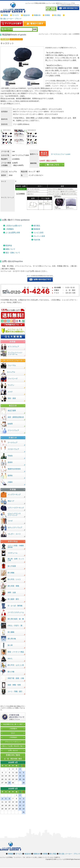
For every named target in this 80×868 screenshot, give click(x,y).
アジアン (11, 385)
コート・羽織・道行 (15, 691)
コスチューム (13, 553)
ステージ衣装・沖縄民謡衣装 (16, 546)
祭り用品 (57, 15)
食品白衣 (27, 15)
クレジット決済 (39, 236)
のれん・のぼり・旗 (15, 625)
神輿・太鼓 (12, 593)
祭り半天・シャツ (14, 579)
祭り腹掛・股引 (13, 599)
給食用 (10, 424)
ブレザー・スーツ (14, 534)
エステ (10, 392)
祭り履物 (11, 632)
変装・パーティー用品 (16, 652)
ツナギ (10, 521)
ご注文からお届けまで (14, 226)
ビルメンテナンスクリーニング (14, 514)
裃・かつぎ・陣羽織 (15, 606)
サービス (16, 15)
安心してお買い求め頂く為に (13, 746)
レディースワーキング (16, 508)
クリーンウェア (13, 430)
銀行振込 (37, 226)
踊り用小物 (12, 639)
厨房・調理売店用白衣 (16, 417)
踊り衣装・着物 (13, 586)
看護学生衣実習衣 (14, 469)
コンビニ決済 (38, 233)
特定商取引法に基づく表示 (13, 724)
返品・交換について (13, 253)
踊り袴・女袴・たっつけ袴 (16, 560)
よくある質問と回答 (13, 233)
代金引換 (37, 240)
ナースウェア (13, 443)
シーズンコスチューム (16, 612)
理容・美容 (12, 398)
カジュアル (11, 372)
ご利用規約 (13, 737)
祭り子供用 (12, 566)
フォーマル (12, 365)
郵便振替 (37, 229)
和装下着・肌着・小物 (16, 678)
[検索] (23, 29)
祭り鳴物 (11, 573)
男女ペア (11, 501)
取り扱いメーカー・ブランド (11, 19)
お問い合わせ (13, 750)
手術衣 (10, 456)
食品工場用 (12, 411)
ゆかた (10, 658)
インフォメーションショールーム (15, 353)
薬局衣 (10, 476)
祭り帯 (10, 645)
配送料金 (9, 246)
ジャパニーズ (13, 379)
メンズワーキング (14, 494)
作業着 (47, 15)
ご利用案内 (10, 229)
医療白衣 (37, 15)
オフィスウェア (13, 347)
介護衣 (10, 482)
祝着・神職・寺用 (14, 685)
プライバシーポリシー (13, 742)
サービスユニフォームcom (60, 154)
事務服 (6, 15)
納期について (10, 249)
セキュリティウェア (15, 527)
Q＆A (13, 733)
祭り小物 (11, 672)
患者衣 (10, 462)
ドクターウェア (13, 449)
